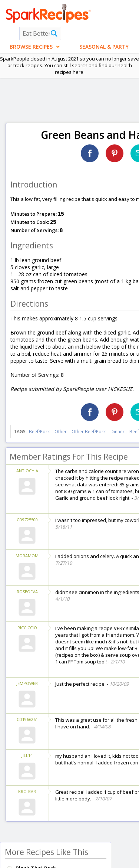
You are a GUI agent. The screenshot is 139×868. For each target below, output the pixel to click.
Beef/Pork (39, 432)
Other (61, 432)
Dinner (118, 432)
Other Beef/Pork (89, 432)
